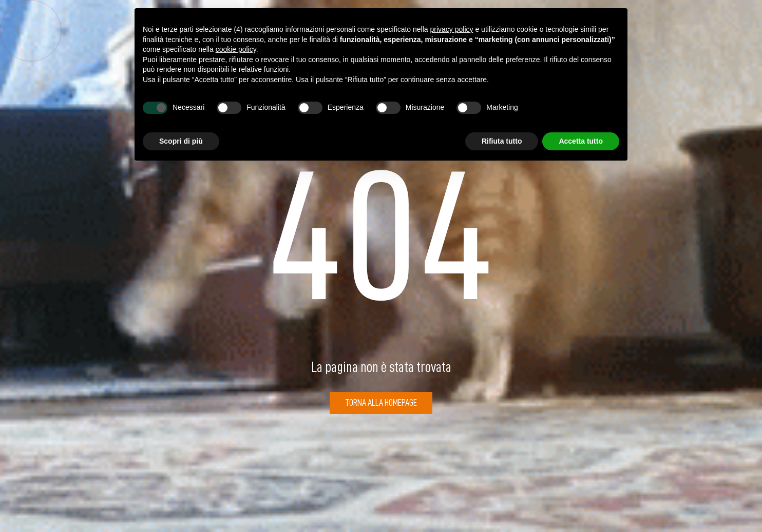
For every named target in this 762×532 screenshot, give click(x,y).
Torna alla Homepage (381, 403)
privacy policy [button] (452, 29)
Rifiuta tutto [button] (502, 141)
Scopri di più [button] (181, 141)
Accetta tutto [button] (581, 141)
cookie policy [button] (236, 49)
